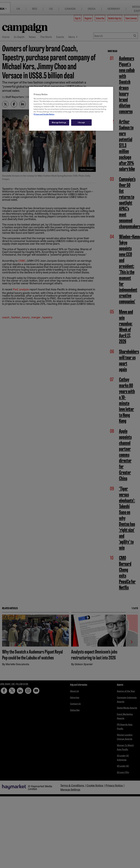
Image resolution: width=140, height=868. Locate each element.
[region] (71, 109)
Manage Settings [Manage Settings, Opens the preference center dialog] (59, 122)
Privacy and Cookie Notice (44, 114)
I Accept (81, 122)
